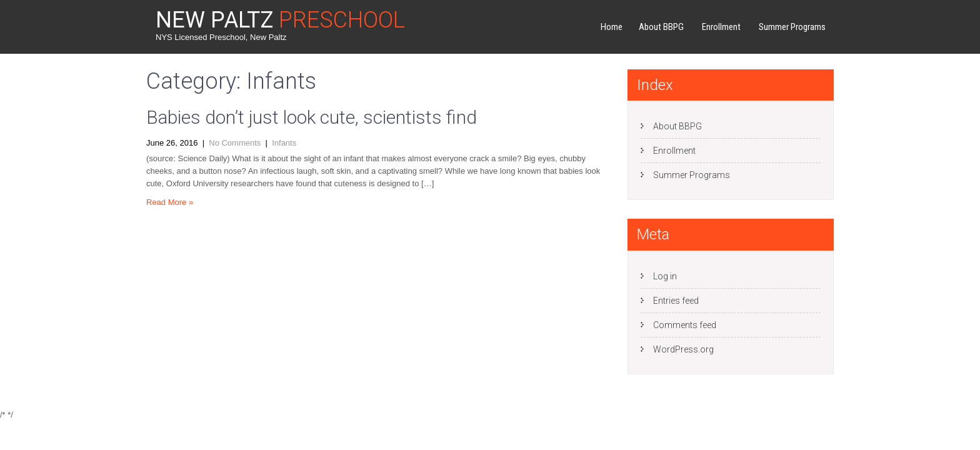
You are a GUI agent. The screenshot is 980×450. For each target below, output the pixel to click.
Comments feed (685, 325)
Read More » (170, 202)
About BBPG (661, 27)
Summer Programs (792, 27)
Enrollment (721, 27)
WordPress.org (683, 349)
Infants (284, 143)
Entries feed (676, 301)
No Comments (235, 143)
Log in (665, 276)
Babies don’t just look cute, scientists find (312, 117)
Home (612, 27)
